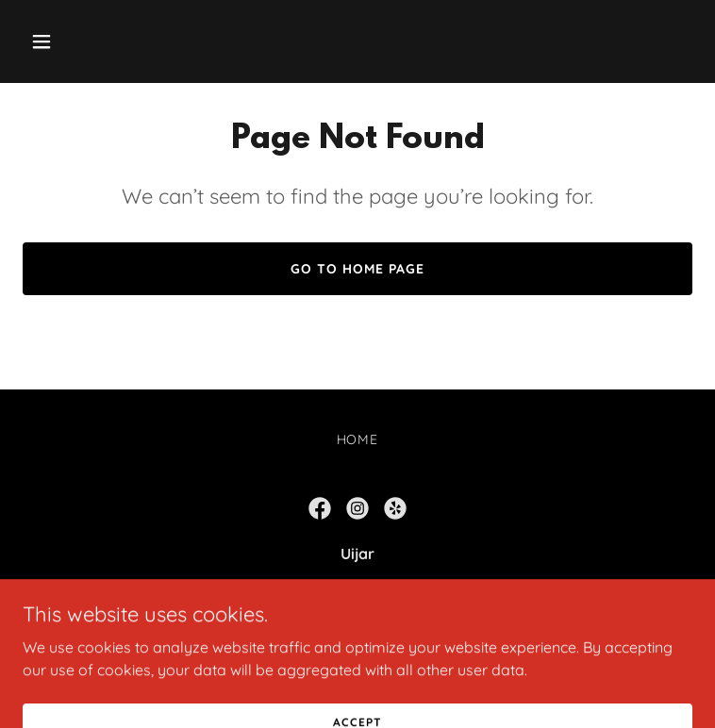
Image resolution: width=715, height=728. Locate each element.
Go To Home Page (357, 269)
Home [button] (358, 439)
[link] (320, 508)
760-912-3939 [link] (358, 629)
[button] (73, 41)
